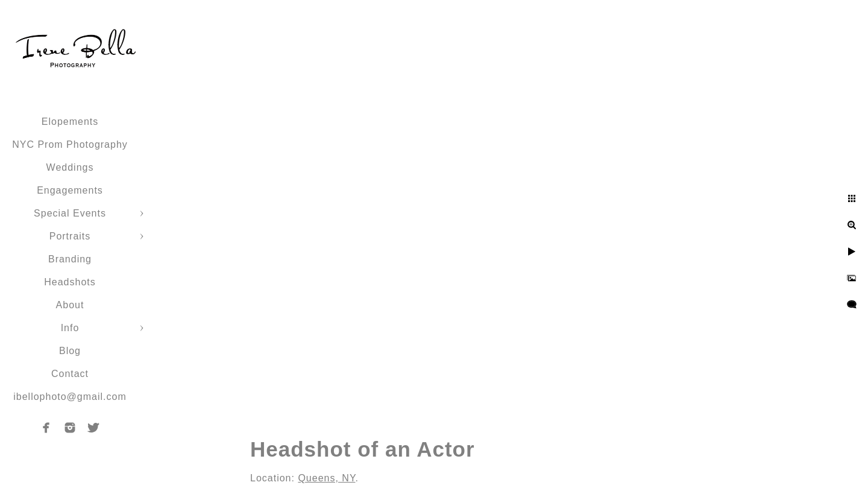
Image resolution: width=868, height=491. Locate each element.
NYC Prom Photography (70, 144)
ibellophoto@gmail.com (70, 397)
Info (70, 328)
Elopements (70, 122)
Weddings (70, 167)
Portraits (70, 236)
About (70, 305)
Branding (70, 259)
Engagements (70, 190)
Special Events (70, 213)
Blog (70, 351)
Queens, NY (326, 478)
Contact (70, 374)
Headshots (70, 282)
